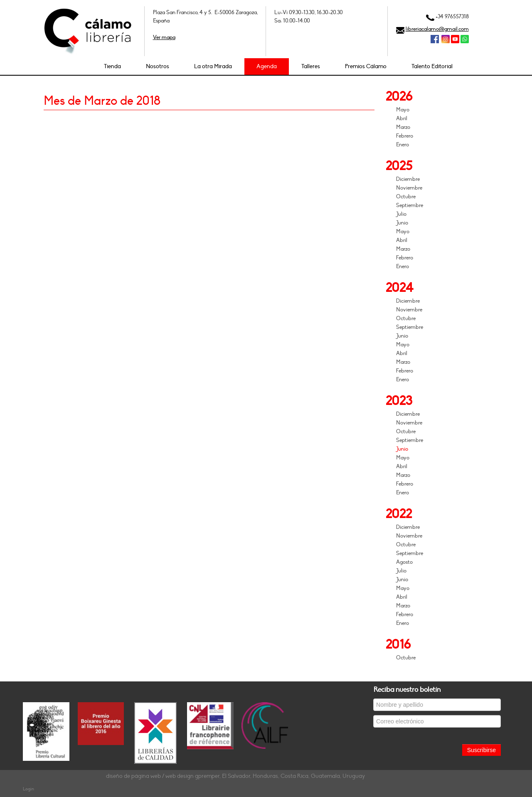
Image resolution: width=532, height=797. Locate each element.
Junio (402, 223)
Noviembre (409, 188)
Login (28, 789)
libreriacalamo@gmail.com (437, 29)
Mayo (403, 110)
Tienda (112, 66)
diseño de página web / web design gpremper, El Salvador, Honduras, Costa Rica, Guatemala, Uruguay (235, 776)
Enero (403, 145)
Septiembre (410, 205)
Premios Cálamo (366, 66)
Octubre (406, 197)
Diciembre (408, 179)
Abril (402, 118)
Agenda (267, 66)
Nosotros (158, 66)
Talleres (311, 66)
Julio (401, 214)
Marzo (403, 127)
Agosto (404, 562)
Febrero (405, 136)
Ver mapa (164, 37)
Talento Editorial (432, 66)
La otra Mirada (213, 66)
